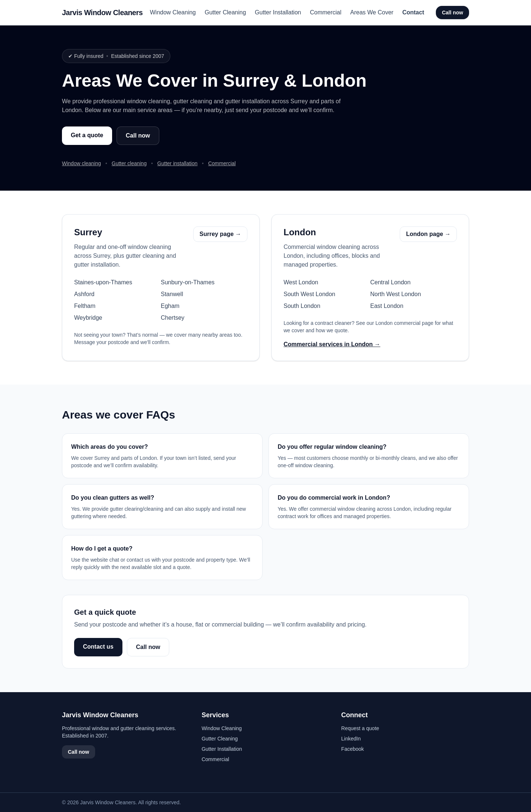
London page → (428, 234)
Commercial (325, 12)
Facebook (352, 749)
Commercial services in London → (332, 344)
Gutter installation (178, 163)
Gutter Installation (278, 12)
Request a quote (360, 728)
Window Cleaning (173, 12)
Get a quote (87, 135)
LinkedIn (351, 739)
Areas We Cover (372, 12)
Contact (413, 12)
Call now (138, 136)
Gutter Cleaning (225, 12)
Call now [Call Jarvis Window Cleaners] (452, 13)
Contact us (98, 647)
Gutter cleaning (129, 163)
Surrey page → (220, 234)
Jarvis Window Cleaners (102, 13)
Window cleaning (81, 163)
